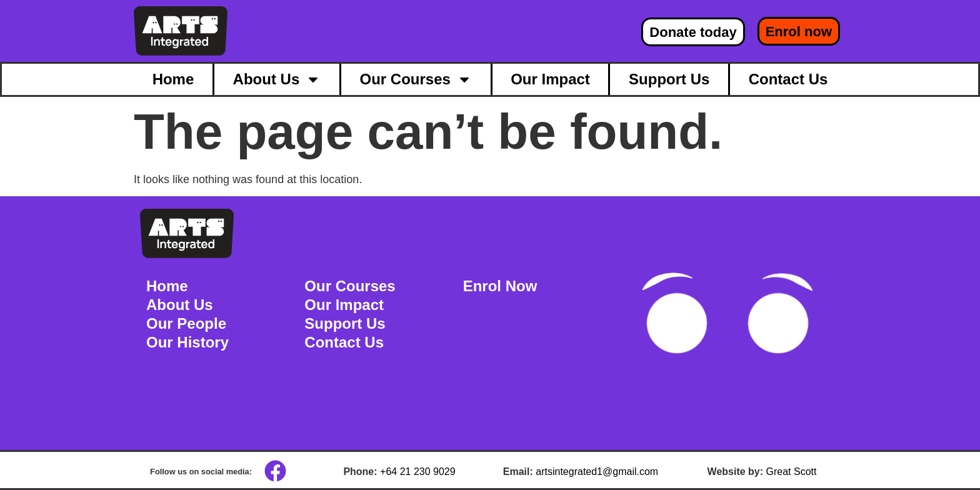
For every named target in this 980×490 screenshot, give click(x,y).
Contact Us (788, 79)
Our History (187, 342)
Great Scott (792, 472)
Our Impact (550, 79)
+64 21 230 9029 (418, 472)
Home (173, 79)
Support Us (669, 79)
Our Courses (416, 79)
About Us (277, 79)
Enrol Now (500, 286)
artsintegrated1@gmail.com (597, 472)
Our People (186, 323)
